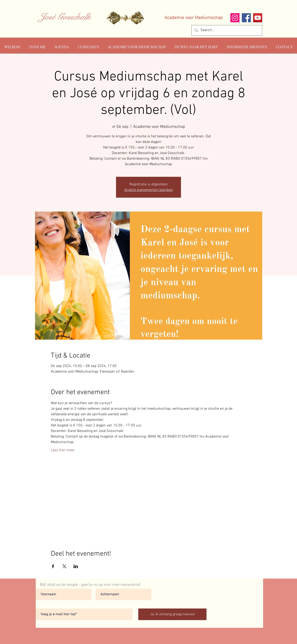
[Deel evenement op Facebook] (53, 566)
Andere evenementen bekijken (149, 190)
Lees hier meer (63, 450)
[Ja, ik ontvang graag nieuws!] (172, 614)
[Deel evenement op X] (64, 566)
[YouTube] (258, 18)
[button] (247, 45)
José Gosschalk (65, 17)
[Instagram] (235, 18)
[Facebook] (246, 18)
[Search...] (226, 30)
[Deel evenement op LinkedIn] (76, 566)
